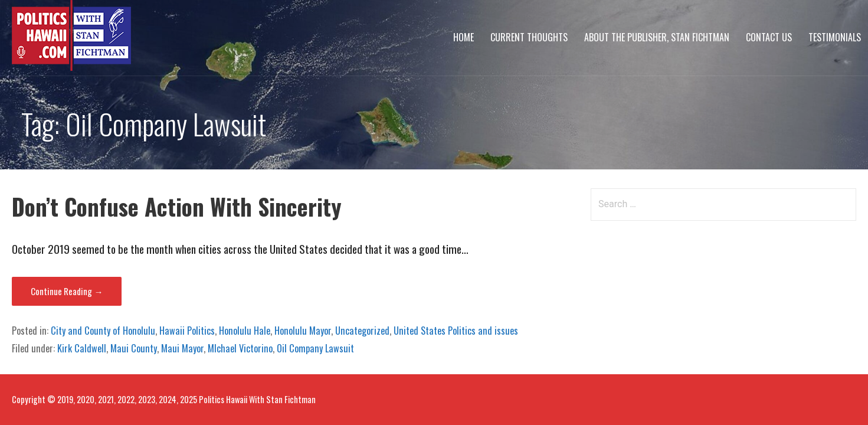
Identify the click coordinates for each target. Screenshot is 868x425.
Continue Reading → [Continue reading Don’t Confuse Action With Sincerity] (67, 291)
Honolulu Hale (245, 331)
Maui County (134, 348)
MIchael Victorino (240, 348)
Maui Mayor (182, 348)
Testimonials (835, 37)
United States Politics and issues (456, 331)
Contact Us (769, 37)
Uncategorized (362, 331)
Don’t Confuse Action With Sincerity (177, 206)
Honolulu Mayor (303, 331)
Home (464, 37)
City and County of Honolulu (103, 331)
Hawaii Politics (187, 331)
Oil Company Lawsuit (315, 348)
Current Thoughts (529, 37)
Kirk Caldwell (82, 348)
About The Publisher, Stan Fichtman (657, 37)
